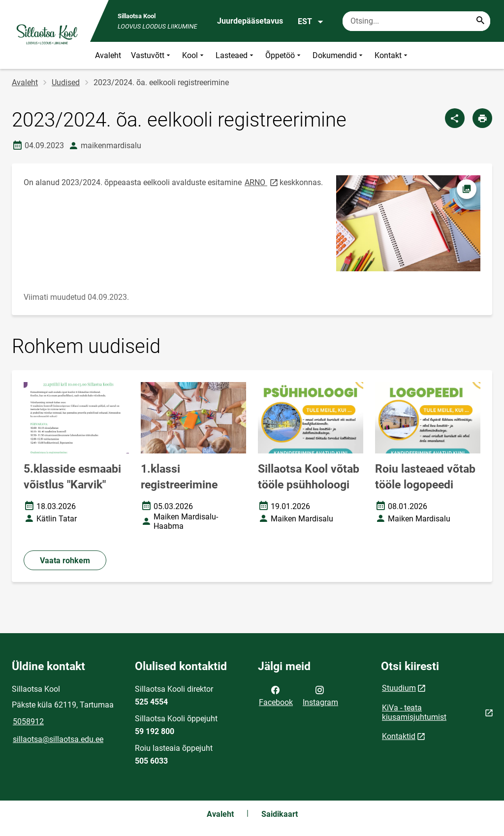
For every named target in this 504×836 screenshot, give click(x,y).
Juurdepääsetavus (250, 21)
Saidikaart (280, 814)
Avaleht (108, 55)
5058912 (28, 722)
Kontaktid (399, 736)
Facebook (276, 695)
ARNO (262, 182)
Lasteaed (236, 55)
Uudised (66, 82)
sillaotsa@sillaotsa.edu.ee (58, 739)
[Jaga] (455, 118)
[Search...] (480, 21)
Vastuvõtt (152, 55)
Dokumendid (339, 55)
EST (311, 22)
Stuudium (399, 688)
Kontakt (392, 55)
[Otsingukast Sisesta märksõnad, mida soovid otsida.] (416, 21)
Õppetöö (284, 55)
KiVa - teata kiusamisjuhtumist (414, 712)
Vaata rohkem (65, 561)
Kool (194, 55)
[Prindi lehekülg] (482, 118)
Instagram (320, 695)
